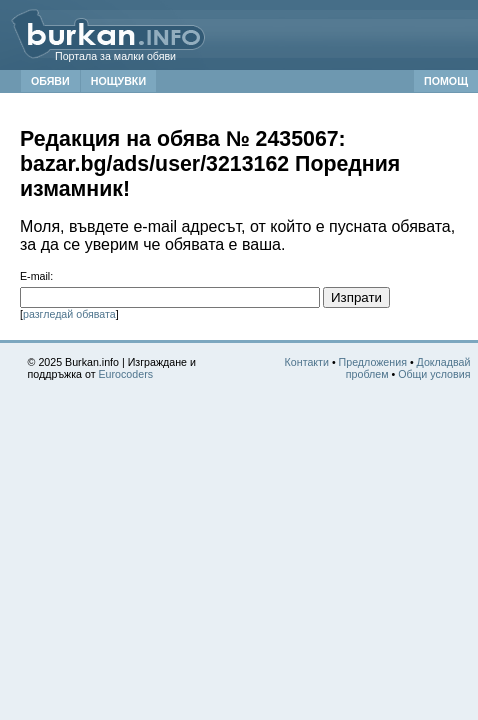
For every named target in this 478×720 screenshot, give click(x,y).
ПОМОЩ (446, 81)
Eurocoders (126, 374)
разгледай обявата (69, 314)
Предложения (373, 362)
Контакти (307, 362)
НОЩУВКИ (118, 81)
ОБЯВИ (50, 81)
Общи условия (434, 374)
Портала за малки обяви (115, 56)
